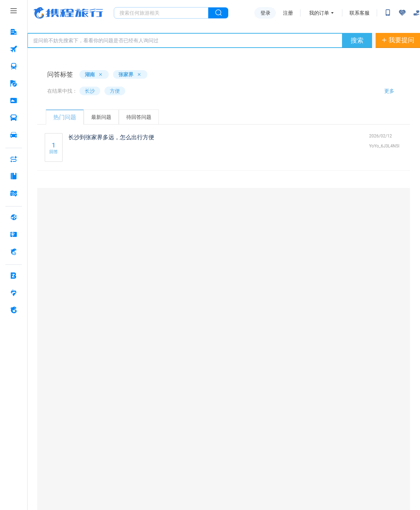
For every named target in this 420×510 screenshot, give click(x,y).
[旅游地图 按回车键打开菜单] (14, 193)
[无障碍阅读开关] (402, 13)
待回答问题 (139, 117)
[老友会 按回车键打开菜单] (14, 293)
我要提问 (398, 40)
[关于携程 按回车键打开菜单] (14, 310)
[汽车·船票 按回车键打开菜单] (14, 118)
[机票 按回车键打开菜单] (14, 49)
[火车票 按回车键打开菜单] (14, 66)
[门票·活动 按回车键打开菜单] (14, 101)
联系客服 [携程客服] (360, 13)
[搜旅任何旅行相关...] (161, 13)
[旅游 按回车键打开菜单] (14, 83)
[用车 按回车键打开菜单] (14, 135)
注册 (288, 13)
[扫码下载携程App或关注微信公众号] (388, 13)
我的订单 (319, 13)
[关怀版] (416, 13)
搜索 (357, 40)
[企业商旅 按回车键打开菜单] (14, 276)
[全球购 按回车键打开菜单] (14, 217)
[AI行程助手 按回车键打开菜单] (14, 159)
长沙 (90, 91)
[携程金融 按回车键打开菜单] (14, 252)
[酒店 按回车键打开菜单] (14, 32)
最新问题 (101, 117)
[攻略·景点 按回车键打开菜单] (14, 176)
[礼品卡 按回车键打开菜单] (14, 234)
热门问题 (65, 117)
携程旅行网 (68, 13)
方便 (115, 91)
